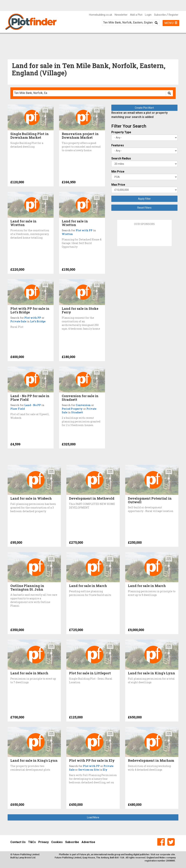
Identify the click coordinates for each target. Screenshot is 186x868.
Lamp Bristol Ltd (27, 858)
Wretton (67, 234)
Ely (105, 770)
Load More (93, 817)
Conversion (83, 405)
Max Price (118, 185)
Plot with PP (84, 230)
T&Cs (32, 842)
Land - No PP (33, 405)
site (173, 855)
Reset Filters (144, 208)
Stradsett (77, 412)
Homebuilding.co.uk (101, 15)
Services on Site (89, 770)
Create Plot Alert (144, 108)
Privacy (44, 842)
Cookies (57, 842)
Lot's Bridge (38, 321)
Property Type (121, 132)
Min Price (118, 172)
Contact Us (18, 842)
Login (148, 15)
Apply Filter (144, 199)
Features (118, 145)
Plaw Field (18, 409)
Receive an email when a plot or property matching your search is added (139, 115)
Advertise (88, 842)
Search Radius (121, 158)
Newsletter (121, 15)
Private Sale (18, 321)
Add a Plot (136, 15)
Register (173, 15)
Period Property (72, 409)
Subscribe (160, 15)
